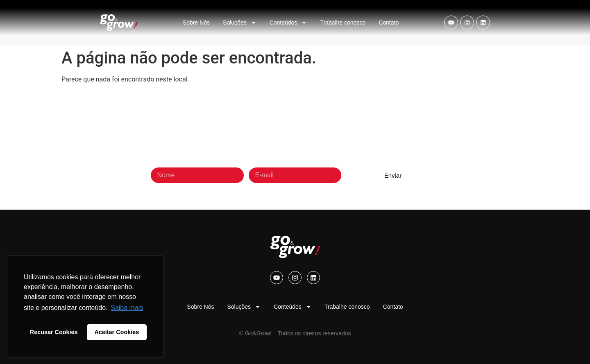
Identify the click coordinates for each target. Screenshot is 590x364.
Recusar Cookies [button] (54, 332)
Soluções (240, 23)
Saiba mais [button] (127, 308)
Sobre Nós (196, 23)
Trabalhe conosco (343, 23)
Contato (389, 23)
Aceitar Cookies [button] (117, 332)
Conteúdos (288, 23)
